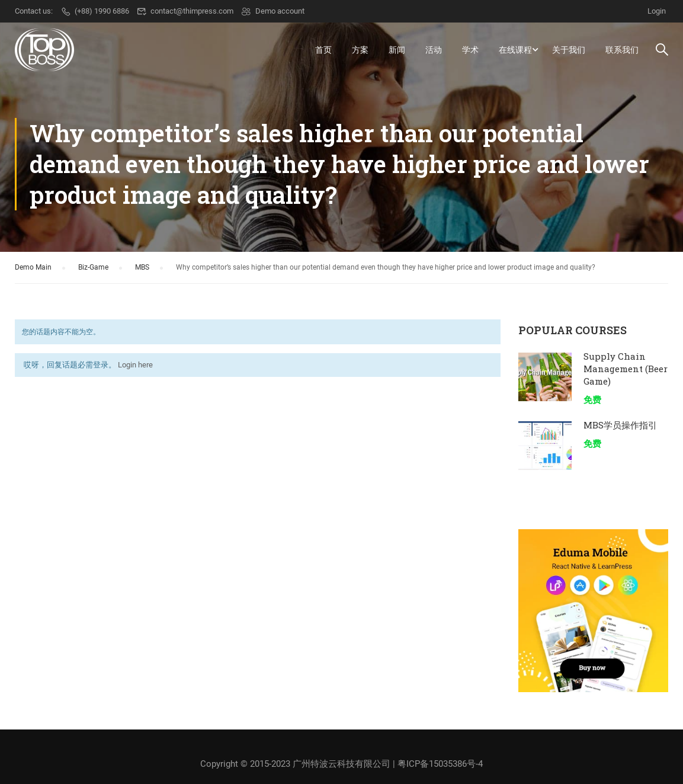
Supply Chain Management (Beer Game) (626, 369)
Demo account (273, 11)
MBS (142, 268)
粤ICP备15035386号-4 (440, 764)
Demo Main (33, 268)
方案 (360, 50)
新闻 (397, 50)
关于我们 (569, 50)
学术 (470, 50)
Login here (135, 366)
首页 (323, 50)
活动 (434, 50)
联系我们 (622, 50)
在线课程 (515, 50)
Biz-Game (93, 268)
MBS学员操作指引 (620, 425)
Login (657, 11)
